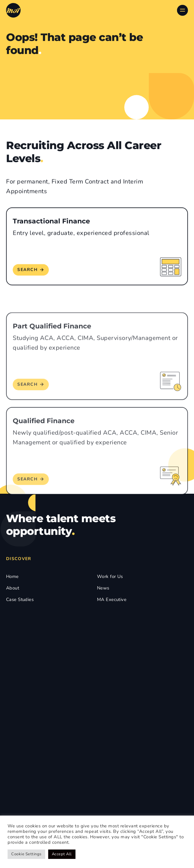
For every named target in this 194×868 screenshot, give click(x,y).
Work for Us (110, 576)
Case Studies (20, 599)
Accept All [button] (62, 854)
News (103, 588)
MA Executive (112, 599)
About (13, 588)
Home (12, 576)
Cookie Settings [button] (26, 854)
